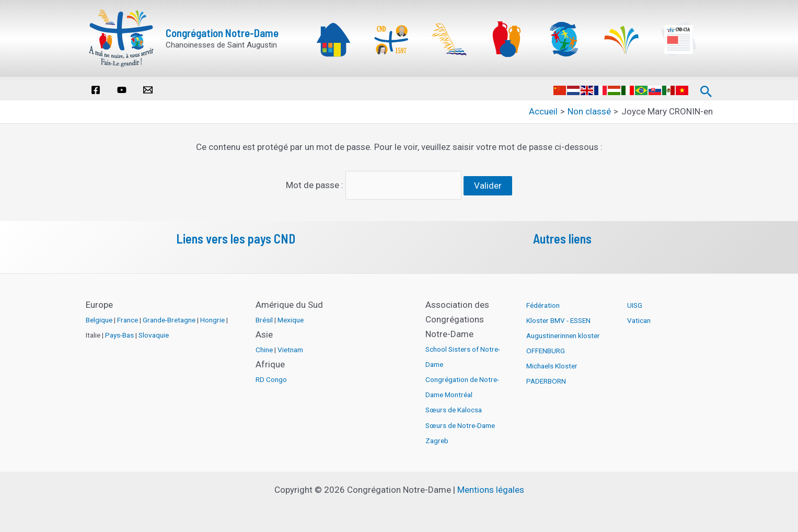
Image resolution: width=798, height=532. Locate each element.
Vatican (639, 318)
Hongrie (212, 317)
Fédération (543, 303)
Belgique (99, 317)
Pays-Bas (119, 332)
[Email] (148, 90)
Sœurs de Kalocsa (454, 407)
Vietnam (290, 347)
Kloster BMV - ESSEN (558, 318)
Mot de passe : (374, 184)
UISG (635, 303)
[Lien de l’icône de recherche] (706, 89)
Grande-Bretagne (169, 317)
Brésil (264, 317)
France (128, 317)
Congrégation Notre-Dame (222, 33)
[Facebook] (96, 90)
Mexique (291, 317)
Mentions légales (491, 487)
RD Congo (271, 377)
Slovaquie (154, 332)
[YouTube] (122, 90)
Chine (264, 347)
